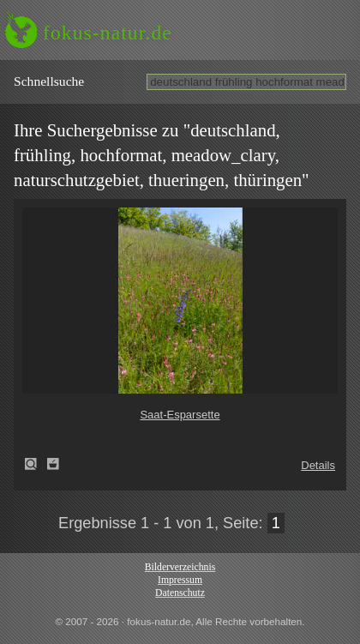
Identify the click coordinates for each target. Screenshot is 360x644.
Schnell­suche (49, 81)
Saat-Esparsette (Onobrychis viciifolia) (36, 464)
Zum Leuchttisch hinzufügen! (53, 464)
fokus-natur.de (108, 33)
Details (318, 465)
